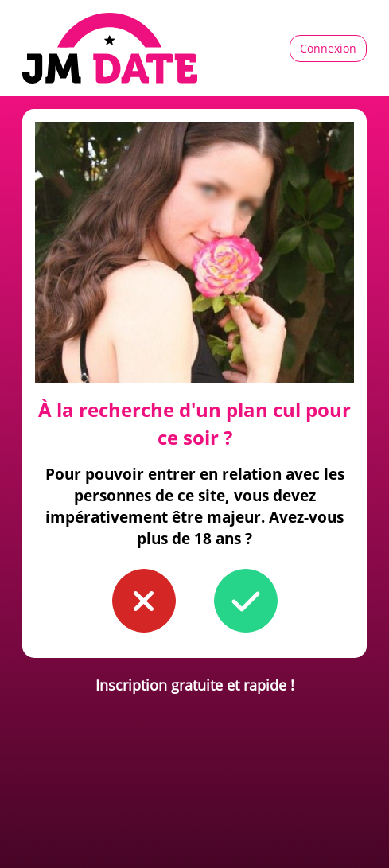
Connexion (328, 48)
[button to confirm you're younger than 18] (144, 601)
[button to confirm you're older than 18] (246, 601)
